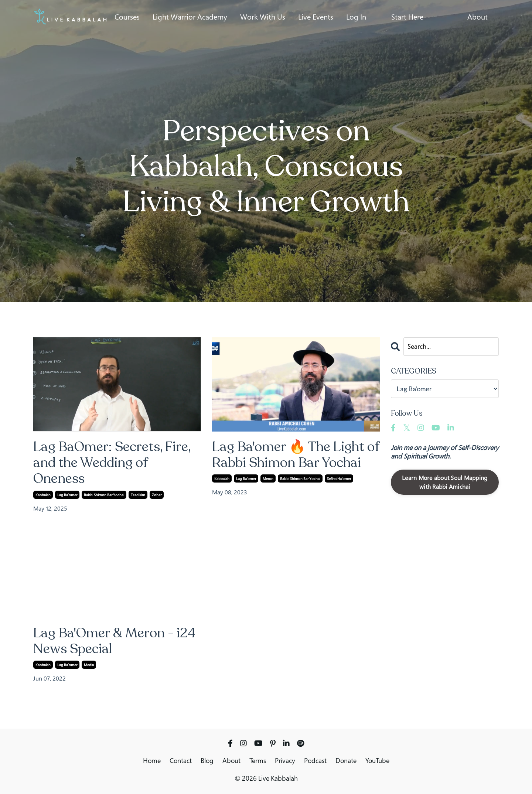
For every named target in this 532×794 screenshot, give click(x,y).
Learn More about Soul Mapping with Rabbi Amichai (445, 482)
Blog (207, 760)
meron (268, 478)
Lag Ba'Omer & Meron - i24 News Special (114, 641)
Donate (346, 760)
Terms (258, 760)
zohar (157, 495)
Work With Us (263, 17)
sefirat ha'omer (339, 478)
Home (152, 760)
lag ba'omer (67, 495)
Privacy (285, 760)
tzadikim (138, 495)
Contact (181, 760)
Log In (356, 17)
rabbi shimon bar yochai (104, 495)
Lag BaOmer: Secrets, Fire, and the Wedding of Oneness (112, 463)
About (478, 17)
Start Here (407, 17)
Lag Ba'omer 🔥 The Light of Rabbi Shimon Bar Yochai (296, 455)
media (89, 665)
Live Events (316, 17)
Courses (127, 17)
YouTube (377, 760)
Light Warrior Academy (190, 17)
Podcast (315, 760)
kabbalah (43, 495)
